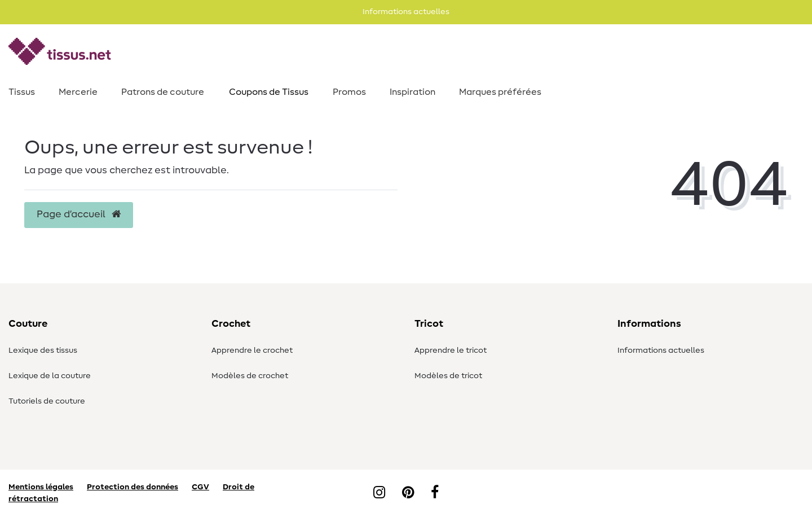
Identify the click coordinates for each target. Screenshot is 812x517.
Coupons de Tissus (269, 92)
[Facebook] (435, 493)
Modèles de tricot (448, 376)
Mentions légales (41, 487)
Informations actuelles (661, 350)
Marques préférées (500, 92)
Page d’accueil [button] (79, 214)
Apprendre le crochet (252, 350)
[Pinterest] (408, 493)
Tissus (22, 92)
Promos (349, 92)
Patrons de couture (163, 92)
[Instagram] (379, 493)
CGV (200, 487)
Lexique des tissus (43, 350)
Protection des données (133, 487)
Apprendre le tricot (451, 350)
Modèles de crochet (250, 376)
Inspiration (412, 92)
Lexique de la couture (50, 376)
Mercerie (78, 92)
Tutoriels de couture (47, 401)
